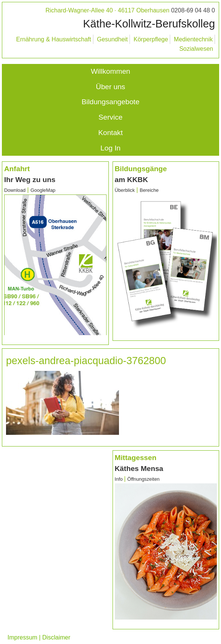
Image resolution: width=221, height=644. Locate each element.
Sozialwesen (196, 49)
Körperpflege (151, 39)
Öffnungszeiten (143, 479)
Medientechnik (193, 39)
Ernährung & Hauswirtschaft (54, 39)
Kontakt (110, 133)
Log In (110, 148)
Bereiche (149, 190)
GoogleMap (43, 190)
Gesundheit (112, 39)
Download (15, 190)
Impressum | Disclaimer (39, 637)
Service (111, 117)
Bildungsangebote (111, 102)
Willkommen (110, 71)
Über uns (111, 87)
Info (120, 479)
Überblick (125, 190)
